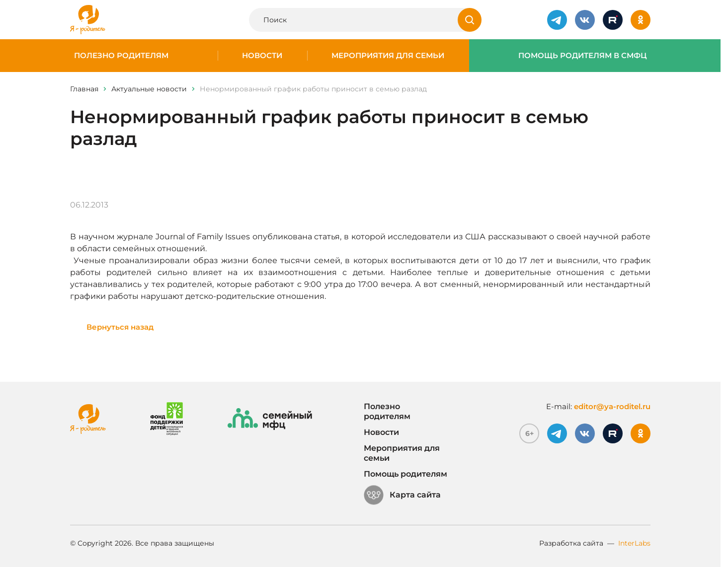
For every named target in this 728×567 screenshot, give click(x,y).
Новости (262, 56)
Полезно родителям (121, 56)
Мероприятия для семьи (388, 56)
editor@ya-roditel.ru (612, 406)
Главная (84, 89)
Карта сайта (402, 495)
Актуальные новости (149, 89)
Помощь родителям (405, 474)
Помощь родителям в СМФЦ (583, 56)
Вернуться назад (120, 327)
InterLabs (634, 543)
